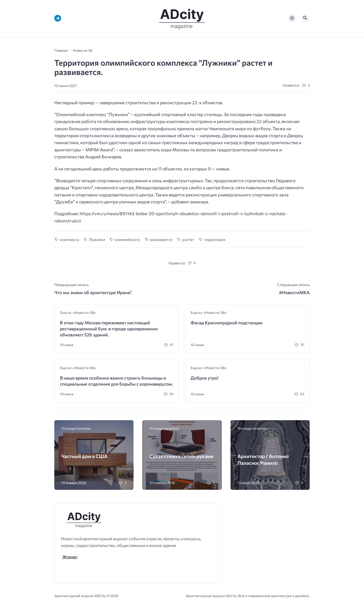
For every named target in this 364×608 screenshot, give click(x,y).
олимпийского (127, 239)
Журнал (70, 557)
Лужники (97, 239)
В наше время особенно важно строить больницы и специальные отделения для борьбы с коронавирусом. (117, 381)
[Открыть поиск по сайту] (305, 18)
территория (215, 239)
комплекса (69, 239)
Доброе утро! (205, 378)
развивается (161, 239)
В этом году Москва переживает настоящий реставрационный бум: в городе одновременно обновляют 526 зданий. (109, 328)
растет (188, 239)
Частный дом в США (84, 456)
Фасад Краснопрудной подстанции (227, 323)
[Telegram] (58, 18)
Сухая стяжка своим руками (181, 456)
